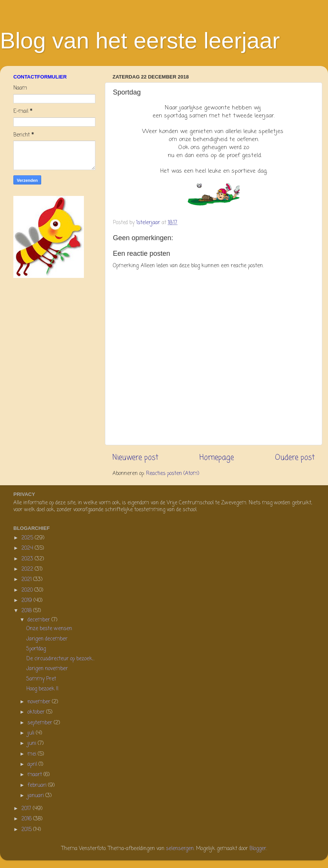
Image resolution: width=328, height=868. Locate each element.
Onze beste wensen (49, 629)
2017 (27, 809)
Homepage (217, 458)
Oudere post (295, 458)
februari (38, 785)
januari (36, 796)
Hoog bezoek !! (42, 689)
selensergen (180, 849)
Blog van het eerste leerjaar (140, 41)
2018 (27, 611)
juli (32, 733)
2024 (28, 548)
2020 (28, 590)
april (33, 765)
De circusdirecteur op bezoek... (60, 659)
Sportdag (36, 649)
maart (35, 775)
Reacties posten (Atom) (173, 474)
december (39, 620)
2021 (27, 580)
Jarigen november (47, 669)
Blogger (258, 849)
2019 (27, 601)
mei (33, 754)
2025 (28, 538)
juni (33, 744)
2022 (28, 569)
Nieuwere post (135, 458)
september (41, 723)
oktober (37, 712)
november (40, 702)
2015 (27, 830)
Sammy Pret (41, 679)
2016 (27, 819)
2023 (28, 559)
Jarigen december (47, 639)
